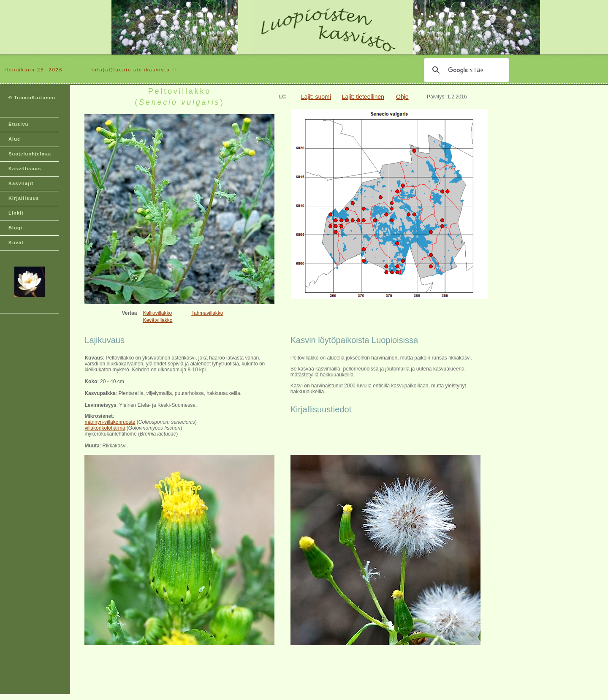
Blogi (15, 228)
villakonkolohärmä (105, 428)
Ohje (402, 97)
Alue (14, 139)
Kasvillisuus (25, 169)
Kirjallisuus (24, 198)
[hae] (465, 70)
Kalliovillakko (157, 313)
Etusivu (18, 124)
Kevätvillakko (157, 320)
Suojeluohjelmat (30, 154)
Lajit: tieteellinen (363, 97)
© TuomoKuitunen (32, 98)
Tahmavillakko (207, 313)
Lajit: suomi (316, 97)
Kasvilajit (21, 183)
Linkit (16, 213)
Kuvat (16, 242)
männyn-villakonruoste (110, 422)
